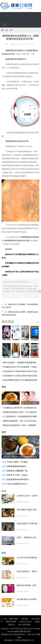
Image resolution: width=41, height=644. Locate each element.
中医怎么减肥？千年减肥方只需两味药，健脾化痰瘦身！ (19, 462)
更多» (38, 322)
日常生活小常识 (26, 622)
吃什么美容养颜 (24, 625)
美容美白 (25, 619)
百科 (11, 30)
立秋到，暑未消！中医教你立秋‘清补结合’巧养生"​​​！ (11, 403)
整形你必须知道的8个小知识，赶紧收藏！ (20, 425)
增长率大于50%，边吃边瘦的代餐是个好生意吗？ (19, 475)
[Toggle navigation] (5, 25)
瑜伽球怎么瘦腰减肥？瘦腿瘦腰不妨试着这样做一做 (19, 471)
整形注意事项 (11, 622)
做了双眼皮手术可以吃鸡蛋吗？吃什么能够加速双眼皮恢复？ (31, 403)
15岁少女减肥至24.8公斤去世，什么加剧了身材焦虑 (19, 484)
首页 (6, 30)
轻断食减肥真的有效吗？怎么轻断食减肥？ (19, 466)
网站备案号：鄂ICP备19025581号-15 (19, 640)
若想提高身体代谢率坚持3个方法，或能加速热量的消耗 (19, 479)
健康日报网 (14, 619)
